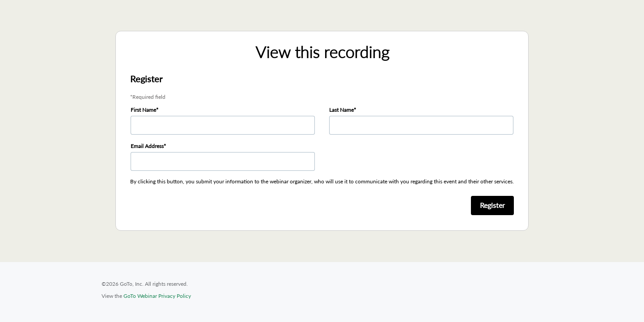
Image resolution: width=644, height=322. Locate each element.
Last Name (341, 110)
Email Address (147, 146)
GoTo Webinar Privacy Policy (157, 296)
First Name (143, 110)
